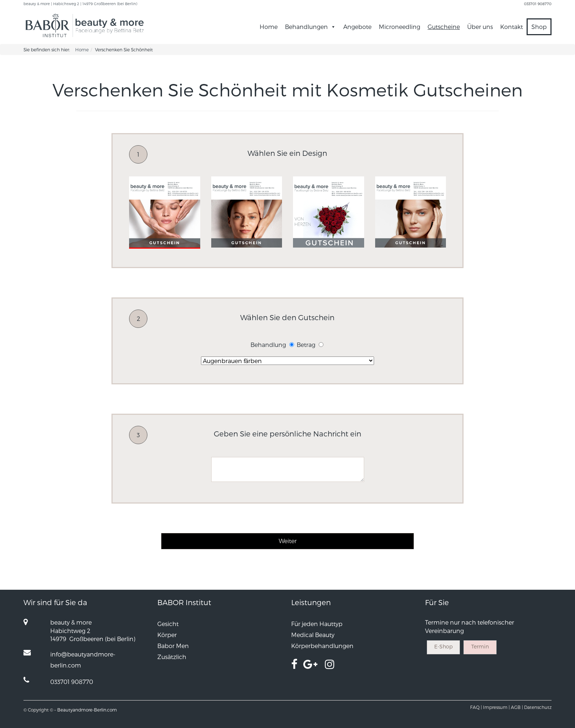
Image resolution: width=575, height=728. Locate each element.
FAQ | (476, 707)
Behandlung (268, 345)
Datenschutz (538, 707)
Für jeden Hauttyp (317, 624)
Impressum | (496, 707)
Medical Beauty (313, 635)
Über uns (480, 27)
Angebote (357, 27)
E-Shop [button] (443, 646)
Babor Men (173, 646)
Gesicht (168, 624)
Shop (539, 27)
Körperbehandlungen (322, 646)
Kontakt (512, 27)
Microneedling (400, 27)
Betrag (306, 345)
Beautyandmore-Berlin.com (87, 710)
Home (269, 27)
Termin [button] (480, 646)
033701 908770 (538, 4)
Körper (167, 635)
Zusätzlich (172, 657)
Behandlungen (310, 27)
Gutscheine (444, 27)
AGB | (517, 707)
